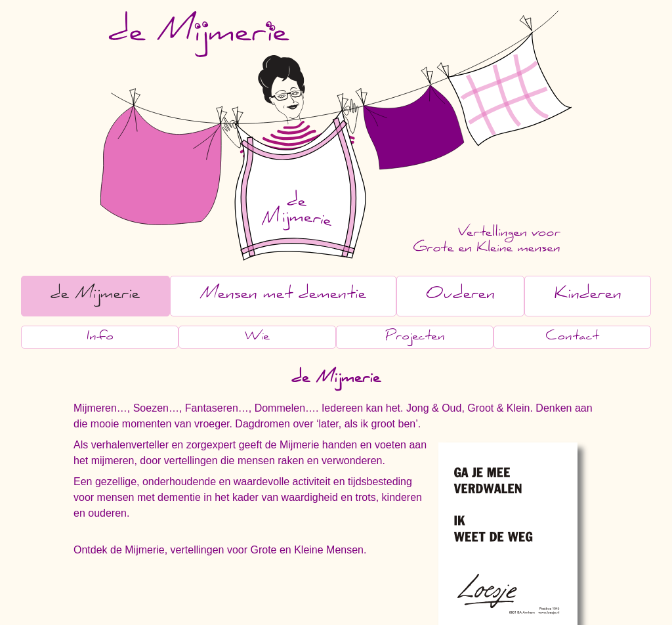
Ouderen (460, 296)
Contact (572, 338)
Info (100, 338)
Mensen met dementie (283, 296)
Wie (257, 338)
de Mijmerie (95, 296)
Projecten (415, 338)
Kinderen (588, 296)
